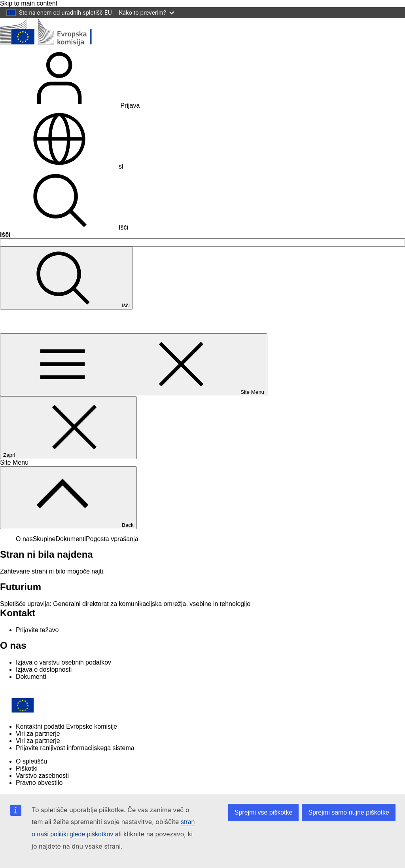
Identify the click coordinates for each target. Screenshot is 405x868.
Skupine (44, 539)
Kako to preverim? (147, 12)
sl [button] (62, 166)
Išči (64, 227)
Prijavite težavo (37, 630)
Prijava (70, 105)
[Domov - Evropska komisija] (58, 45)
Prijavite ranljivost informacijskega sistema (75, 748)
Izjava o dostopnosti (44, 670)
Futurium (19, 321)
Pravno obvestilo (39, 783)
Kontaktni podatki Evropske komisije (66, 726)
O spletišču (31, 761)
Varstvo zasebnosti (42, 776)
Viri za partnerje (38, 734)
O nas (24, 539)
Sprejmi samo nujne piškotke (349, 812)
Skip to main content (29, 3)
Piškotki (27, 768)
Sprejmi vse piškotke (264, 812)
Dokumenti (71, 539)
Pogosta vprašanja (112, 539)
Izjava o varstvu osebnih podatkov (63, 662)
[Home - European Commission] (57, 713)
